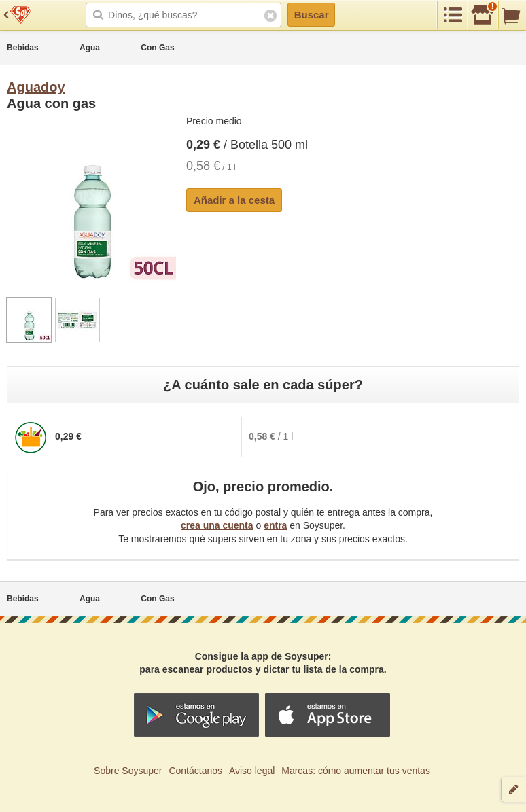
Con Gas (157, 48)
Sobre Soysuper (128, 771)
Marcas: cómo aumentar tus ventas (356, 771)
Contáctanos (195, 771)
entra (275, 525)
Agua (90, 48)
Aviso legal (252, 771)
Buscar (312, 15)
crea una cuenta (217, 525)
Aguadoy (36, 87)
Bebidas (23, 48)
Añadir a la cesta (234, 200)
